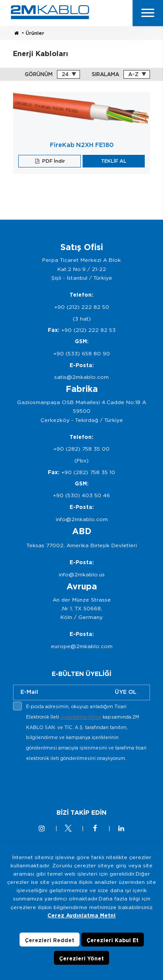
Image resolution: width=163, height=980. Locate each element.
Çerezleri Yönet (81, 958)
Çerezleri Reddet (50, 940)
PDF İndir (53, 161)
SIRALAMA (105, 74)
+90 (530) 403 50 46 (81, 495)
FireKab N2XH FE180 (82, 145)
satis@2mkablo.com (81, 377)
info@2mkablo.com (82, 519)
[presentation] (79, 784)
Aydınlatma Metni (81, 717)
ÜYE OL (126, 692)
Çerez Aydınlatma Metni (81, 915)
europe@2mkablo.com (82, 646)
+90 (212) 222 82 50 (82, 307)
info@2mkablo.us (82, 574)
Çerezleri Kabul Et (113, 940)
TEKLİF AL (114, 161)
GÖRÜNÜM (39, 74)
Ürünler (35, 33)
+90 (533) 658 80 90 (82, 353)
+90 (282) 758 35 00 (81, 449)
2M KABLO (50, 12)
